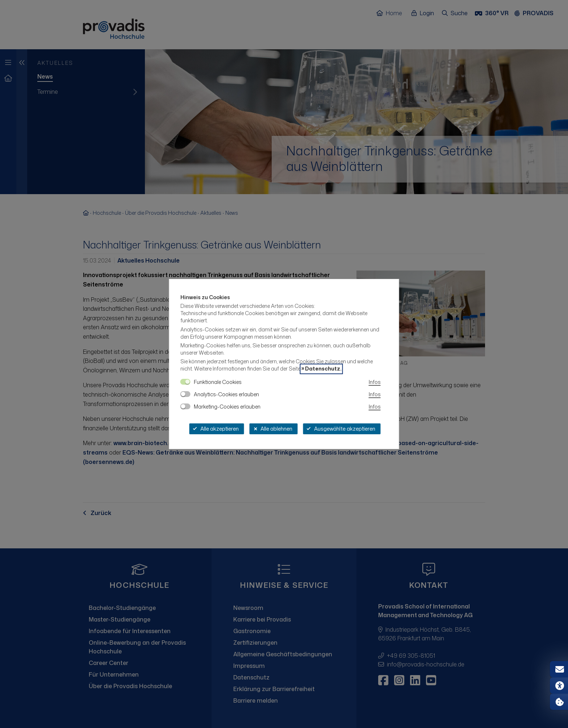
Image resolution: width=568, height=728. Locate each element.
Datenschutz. (323, 369)
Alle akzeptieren (216, 429)
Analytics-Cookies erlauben (226, 394)
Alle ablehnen (273, 429)
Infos (375, 382)
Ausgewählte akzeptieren (341, 429)
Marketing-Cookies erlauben (227, 407)
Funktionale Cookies (218, 382)
